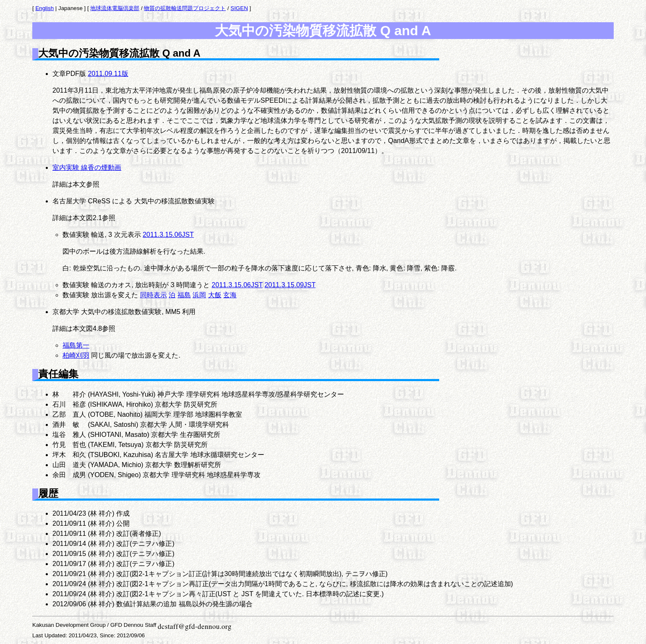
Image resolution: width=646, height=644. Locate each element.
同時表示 (154, 295)
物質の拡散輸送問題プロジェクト (185, 8)
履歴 (48, 493)
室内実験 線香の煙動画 (87, 167)
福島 (184, 295)
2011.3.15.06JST (168, 235)
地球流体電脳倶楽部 (115, 8)
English (44, 8)
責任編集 (58, 374)
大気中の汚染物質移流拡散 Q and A (323, 31)
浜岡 (199, 295)
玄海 (230, 295)
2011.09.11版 (108, 74)
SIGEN (239, 8)
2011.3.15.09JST (290, 285)
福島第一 (76, 345)
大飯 (215, 295)
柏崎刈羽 (76, 355)
